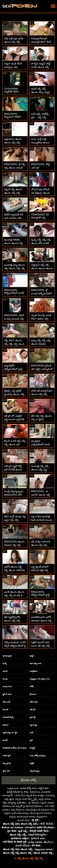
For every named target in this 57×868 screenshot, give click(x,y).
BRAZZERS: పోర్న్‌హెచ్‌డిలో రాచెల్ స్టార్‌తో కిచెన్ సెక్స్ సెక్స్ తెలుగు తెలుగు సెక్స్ (15, 295)
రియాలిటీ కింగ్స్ (8, 717)
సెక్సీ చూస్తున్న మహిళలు (14, 803)
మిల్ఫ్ (5, 663)
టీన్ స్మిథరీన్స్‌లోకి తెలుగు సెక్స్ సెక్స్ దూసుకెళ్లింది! (12, 621)
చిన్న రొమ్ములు (35, 771)
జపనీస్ (5, 740)
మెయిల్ (5, 710)
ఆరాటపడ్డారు (7, 656)
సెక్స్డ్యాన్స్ (32, 799)
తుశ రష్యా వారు (35, 663)
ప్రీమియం (33, 694)
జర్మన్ (32, 656)
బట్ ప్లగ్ (33, 710)
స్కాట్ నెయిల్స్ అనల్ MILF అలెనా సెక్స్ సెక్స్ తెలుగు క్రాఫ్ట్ (41, 319)
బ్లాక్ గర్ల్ (32, 717)
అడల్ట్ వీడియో (14, 792)
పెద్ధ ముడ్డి (33, 725)
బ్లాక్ (31, 740)
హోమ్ (32, 687)
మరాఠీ (5, 671)
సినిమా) (5, 725)
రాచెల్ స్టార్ (7, 756)
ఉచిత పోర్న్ (26, 788)
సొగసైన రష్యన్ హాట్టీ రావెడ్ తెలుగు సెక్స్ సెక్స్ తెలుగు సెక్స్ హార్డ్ (42, 67)
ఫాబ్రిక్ (32, 763)
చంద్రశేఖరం (34, 671)
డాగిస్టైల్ (32, 748)
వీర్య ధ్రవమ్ (7, 763)
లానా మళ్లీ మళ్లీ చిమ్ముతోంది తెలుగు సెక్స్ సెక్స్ (40, 143)
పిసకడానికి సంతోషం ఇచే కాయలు (15, 748)
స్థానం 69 (6, 771)
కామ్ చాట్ (6, 702)
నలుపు (5, 679)
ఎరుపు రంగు (7, 687)
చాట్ (31, 733)
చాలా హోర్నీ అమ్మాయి (38, 756)
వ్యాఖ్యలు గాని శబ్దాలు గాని (40, 679)
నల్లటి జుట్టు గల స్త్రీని (10, 733)
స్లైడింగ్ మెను (7, 694)
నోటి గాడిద (34, 702)
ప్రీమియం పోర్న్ (28, 780)
